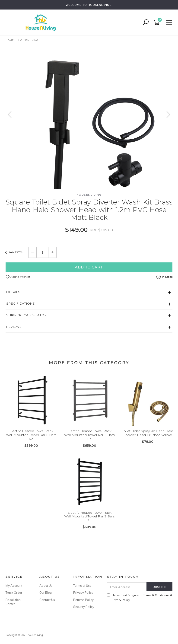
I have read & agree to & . (140, 597)
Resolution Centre (13, 602)
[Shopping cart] (157, 23)
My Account (14, 586)
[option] (89, 119)
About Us (46, 586)
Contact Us (47, 600)
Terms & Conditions (156, 595)
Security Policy (84, 607)
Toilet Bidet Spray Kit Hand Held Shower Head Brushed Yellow (148, 433)
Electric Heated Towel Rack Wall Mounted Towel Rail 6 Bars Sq (89, 435)
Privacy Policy (83, 593)
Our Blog (46, 593)
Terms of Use (82, 586)
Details (13, 292)
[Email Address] (127, 587)
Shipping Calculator (27, 315)
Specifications (21, 303)
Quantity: (14, 252)
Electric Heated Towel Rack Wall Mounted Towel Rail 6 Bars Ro (31, 435)
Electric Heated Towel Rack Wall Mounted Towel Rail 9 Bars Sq (89, 516)
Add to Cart (89, 267)
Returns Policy (83, 600)
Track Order (14, 593)
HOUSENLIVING (89, 195)
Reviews (14, 327)
